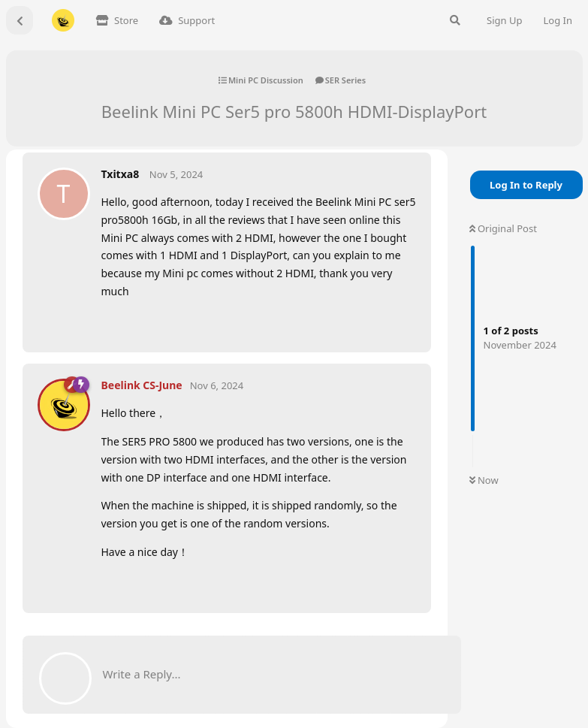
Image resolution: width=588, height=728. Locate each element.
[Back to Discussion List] (20, 20)
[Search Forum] (455, 20)
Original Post (503, 228)
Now (484, 480)
